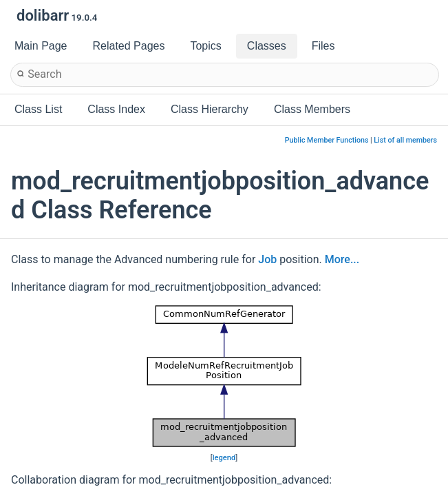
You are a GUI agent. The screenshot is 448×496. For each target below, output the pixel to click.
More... (342, 259)
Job (267, 259)
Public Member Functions (327, 140)
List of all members (405, 140)
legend (224, 458)
